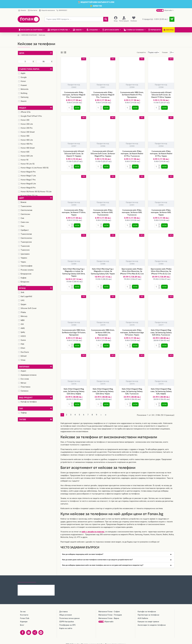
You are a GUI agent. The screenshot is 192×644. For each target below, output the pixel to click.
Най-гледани (45, 577)
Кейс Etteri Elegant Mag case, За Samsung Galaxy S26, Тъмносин (132, 389)
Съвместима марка (29, 69)
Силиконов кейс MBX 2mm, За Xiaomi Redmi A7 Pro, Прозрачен (132, 95)
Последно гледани (27, 577)
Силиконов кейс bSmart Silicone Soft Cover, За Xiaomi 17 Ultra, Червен (161, 95)
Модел (23, 108)
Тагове (23, 419)
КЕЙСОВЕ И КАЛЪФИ (29, 35)
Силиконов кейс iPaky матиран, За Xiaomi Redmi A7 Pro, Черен (161, 153)
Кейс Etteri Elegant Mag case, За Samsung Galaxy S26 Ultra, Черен (103, 389)
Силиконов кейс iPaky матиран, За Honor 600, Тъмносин (132, 211)
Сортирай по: (137, 52)
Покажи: (165, 52)
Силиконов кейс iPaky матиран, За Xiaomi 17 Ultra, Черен (74, 211)
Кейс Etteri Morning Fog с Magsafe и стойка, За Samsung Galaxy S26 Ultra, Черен (74, 271)
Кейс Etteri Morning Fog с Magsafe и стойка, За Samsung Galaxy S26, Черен (103, 270)
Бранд (22, 288)
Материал (24, 367)
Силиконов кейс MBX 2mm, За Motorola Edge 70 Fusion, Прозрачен (74, 330)
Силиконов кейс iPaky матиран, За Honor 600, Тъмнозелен (103, 211)
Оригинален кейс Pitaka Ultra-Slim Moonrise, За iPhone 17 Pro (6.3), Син (161, 270)
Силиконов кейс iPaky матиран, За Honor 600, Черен (161, 211)
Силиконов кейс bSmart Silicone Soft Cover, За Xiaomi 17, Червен (74, 153)
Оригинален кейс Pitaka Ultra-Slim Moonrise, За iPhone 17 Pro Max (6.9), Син (132, 270)
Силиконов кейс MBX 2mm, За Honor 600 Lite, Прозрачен (103, 330)
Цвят (22, 198)
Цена (22, 53)
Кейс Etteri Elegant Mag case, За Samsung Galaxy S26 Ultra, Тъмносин (161, 330)
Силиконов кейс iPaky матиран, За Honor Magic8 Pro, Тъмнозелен (74, 95)
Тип (21, 408)
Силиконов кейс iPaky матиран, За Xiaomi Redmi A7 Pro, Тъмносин (132, 153)
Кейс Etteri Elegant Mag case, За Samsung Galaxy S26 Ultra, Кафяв (74, 389)
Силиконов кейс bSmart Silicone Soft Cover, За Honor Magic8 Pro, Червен (103, 153)
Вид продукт (26, 397)
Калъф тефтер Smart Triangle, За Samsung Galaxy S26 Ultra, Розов (41, 583)
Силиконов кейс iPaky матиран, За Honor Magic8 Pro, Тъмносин (103, 95)
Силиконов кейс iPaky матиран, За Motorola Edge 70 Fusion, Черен (132, 330)
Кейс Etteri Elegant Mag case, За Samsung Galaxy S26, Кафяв (161, 389)
